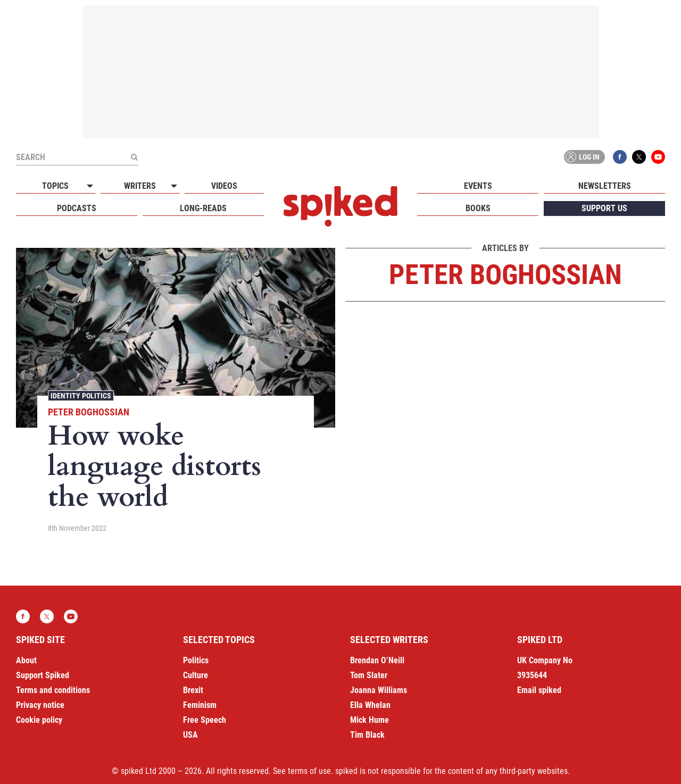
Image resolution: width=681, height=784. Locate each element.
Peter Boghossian (89, 412)
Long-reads (203, 208)
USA (190, 735)
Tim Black (367, 735)
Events (478, 186)
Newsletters (605, 186)
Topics (55, 186)
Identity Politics (81, 396)
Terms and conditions (53, 690)
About (26, 660)
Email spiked (539, 690)
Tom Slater (369, 675)
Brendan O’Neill (377, 660)
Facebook (620, 157)
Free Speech (205, 720)
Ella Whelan (370, 705)
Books (478, 208)
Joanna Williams (379, 690)
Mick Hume (369, 720)
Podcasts (77, 208)
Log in (583, 157)
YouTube (658, 157)
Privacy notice (40, 705)
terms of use (309, 771)
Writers (140, 186)
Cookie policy (39, 720)
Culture (196, 675)
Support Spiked (43, 675)
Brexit (193, 690)
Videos (224, 186)
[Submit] (134, 157)
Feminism (200, 705)
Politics (196, 660)
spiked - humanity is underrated (340, 206)
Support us (604, 208)
